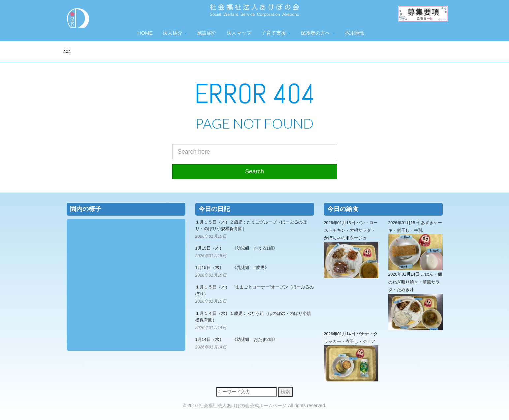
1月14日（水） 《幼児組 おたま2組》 (236, 340)
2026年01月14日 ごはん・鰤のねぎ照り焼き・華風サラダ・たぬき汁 (415, 301)
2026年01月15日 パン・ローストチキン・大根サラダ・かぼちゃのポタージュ (351, 249)
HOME (145, 33)
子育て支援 (276, 33)
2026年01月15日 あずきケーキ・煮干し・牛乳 (415, 246)
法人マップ (239, 33)
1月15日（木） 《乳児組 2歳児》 (232, 268)
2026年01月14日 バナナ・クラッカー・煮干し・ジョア (351, 357)
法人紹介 (175, 33)
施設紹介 (207, 33)
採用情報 (355, 33)
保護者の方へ (318, 33)
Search (255, 171)
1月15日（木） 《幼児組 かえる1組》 (236, 248)
